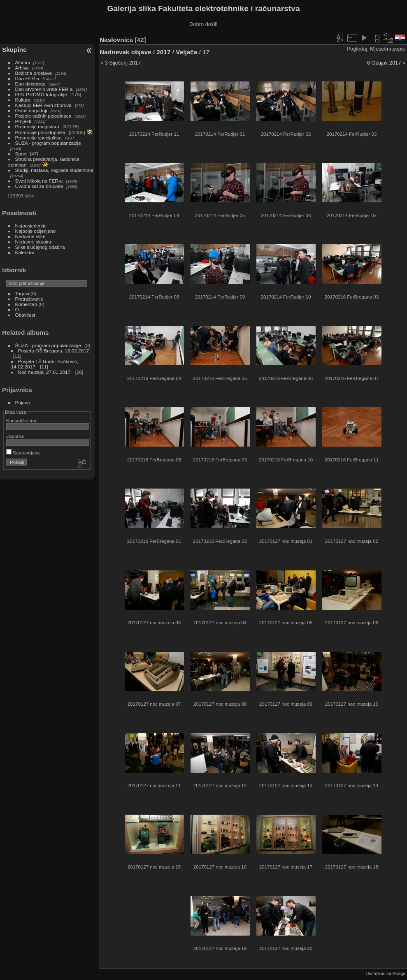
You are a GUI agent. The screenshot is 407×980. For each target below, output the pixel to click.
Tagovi (22, 293)
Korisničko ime (22, 420)
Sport (21, 154)
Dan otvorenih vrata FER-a (44, 89)
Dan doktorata (30, 84)
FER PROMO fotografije (41, 94)
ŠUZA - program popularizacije (48, 143)
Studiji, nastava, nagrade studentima (54, 170)
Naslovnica (116, 40)
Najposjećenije (31, 226)
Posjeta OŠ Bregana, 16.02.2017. (54, 351)
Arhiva (22, 68)
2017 (163, 52)
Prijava (23, 402)
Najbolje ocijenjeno (36, 231)
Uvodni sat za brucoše (39, 186)
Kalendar (25, 252)
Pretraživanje (29, 299)
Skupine (14, 50)
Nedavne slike (30, 236)
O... (19, 309)
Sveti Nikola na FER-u (39, 181)
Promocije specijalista (38, 138)
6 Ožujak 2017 (384, 63)
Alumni (23, 62)
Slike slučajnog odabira (40, 247)
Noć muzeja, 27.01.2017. (45, 372)
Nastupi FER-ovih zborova (43, 105)
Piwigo (399, 973)
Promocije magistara (37, 126)
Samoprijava (23, 453)
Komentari (26, 304)
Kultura (23, 100)
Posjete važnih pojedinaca (43, 116)
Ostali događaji (31, 110)
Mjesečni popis (387, 49)
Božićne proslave (34, 73)
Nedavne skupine (34, 242)
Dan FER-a (27, 78)
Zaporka (15, 436)
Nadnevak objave (126, 52)
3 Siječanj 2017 (123, 63)
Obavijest (25, 315)
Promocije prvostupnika (40, 132)
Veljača (186, 52)
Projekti (23, 121)
